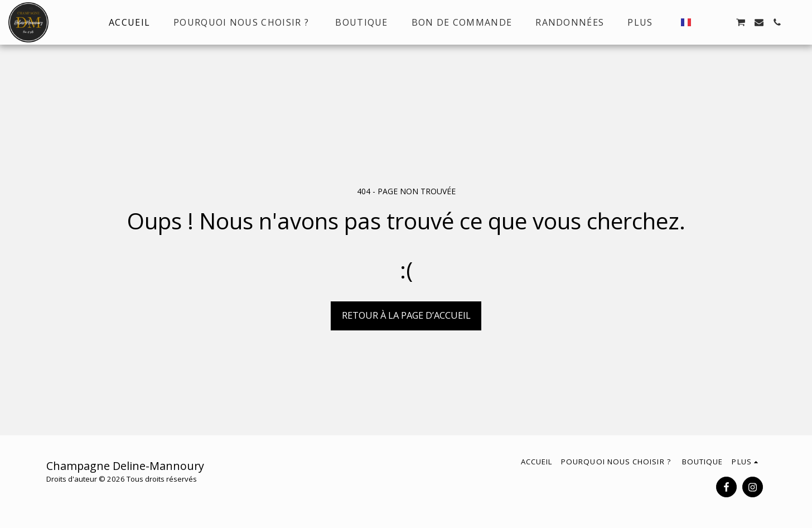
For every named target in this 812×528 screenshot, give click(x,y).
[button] (704, 22)
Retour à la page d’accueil (406, 315)
